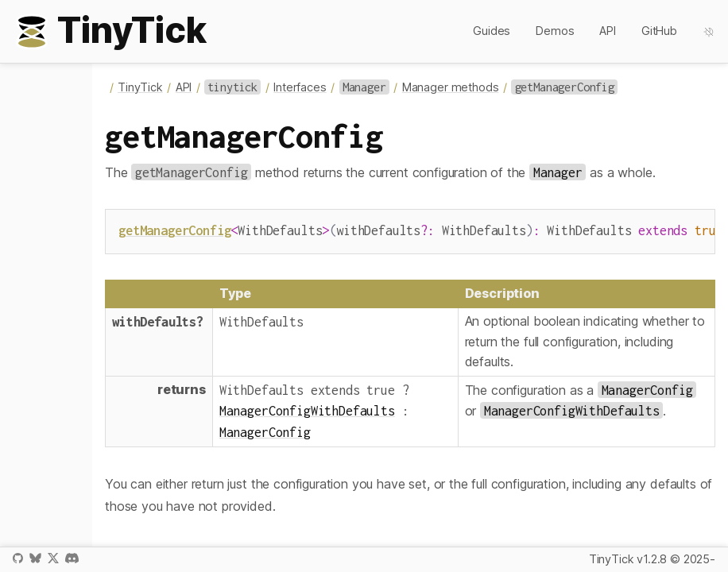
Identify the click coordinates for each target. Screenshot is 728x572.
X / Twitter (53, 558)
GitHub (659, 31)
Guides (492, 31)
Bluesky (35, 558)
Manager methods (451, 87)
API (608, 31)
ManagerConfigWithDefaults (307, 409)
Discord (72, 558)
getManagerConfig (174, 230)
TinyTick (140, 87)
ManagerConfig (265, 430)
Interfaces (300, 87)
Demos (555, 31)
